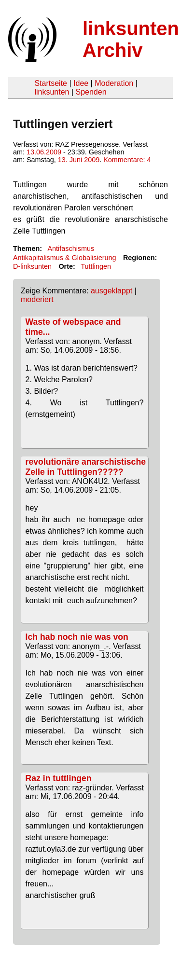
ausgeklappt (111, 291)
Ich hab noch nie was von (77, 637)
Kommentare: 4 (127, 160)
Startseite (51, 83)
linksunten (52, 92)
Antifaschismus (71, 248)
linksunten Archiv (131, 39)
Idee (81, 83)
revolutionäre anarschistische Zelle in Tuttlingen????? (86, 467)
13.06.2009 (44, 152)
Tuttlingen (96, 266)
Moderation (114, 83)
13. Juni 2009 (79, 160)
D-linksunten (32, 266)
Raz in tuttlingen (59, 778)
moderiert (37, 299)
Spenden (91, 92)
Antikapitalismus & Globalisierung (65, 258)
